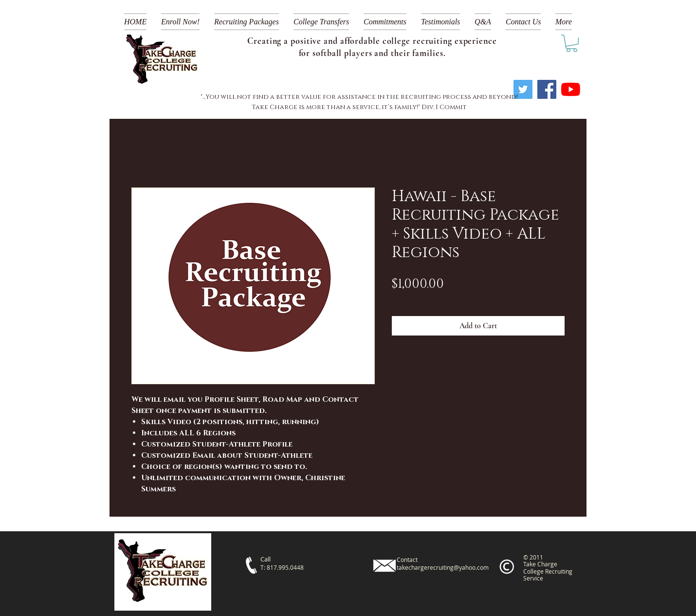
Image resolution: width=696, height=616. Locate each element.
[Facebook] (547, 89)
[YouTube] (571, 89)
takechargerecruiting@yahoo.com (443, 567)
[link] (572, 43)
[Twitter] (523, 89)
